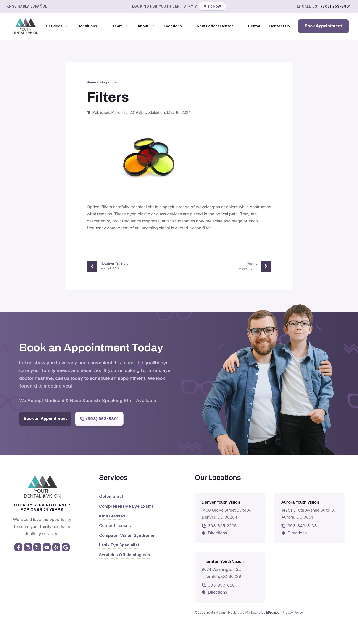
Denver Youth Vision (221, 502)
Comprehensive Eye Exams (126, 506)
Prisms (252, 263)
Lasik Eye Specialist (119, 545)
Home (91, 82)
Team (122, 26)
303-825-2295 (222, 526)
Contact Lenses (115, 526)
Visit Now (212, 6)
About (148, 26)
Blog (103, 82)
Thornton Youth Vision (223, 561)
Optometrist (111, 496)
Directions (217, 533)
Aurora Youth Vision (300, 502)
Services (59, 26)
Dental (254, 26)
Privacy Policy (292, 612)
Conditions (92, 26)
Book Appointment (323, 26)
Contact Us (279, 26)
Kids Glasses (112, 516)
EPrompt (272, 612)
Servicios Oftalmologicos (125, 555)
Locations (178, 26)
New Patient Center (220, 26)
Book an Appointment (45, 418)
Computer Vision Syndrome (127, 535)
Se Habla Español (30, 6)
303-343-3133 (302, 526)
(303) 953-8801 (336, 6)
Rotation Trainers (115, 263)
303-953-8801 (222, 585)
